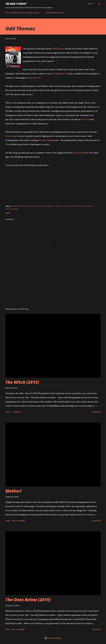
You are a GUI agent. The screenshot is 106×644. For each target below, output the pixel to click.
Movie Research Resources (55, 13)
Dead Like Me (34, 78)
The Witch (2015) (22, 382)
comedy (29, 206)
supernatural (87, 206)
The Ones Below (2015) (28, 600)
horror (58, 206)
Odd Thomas (58, 49)
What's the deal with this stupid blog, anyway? (22, 13)
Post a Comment (19, 521)
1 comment (16, 412)
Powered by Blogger (53, 638)
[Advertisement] (53, 290)
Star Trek (85, 119)
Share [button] (8, 213)
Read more (96, 412)
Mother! (13, 491)
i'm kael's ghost (16, 4)
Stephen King (45, 140)
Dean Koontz (12, 136)
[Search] (90, 4)
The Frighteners (59, 74)
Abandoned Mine (81, 153)
